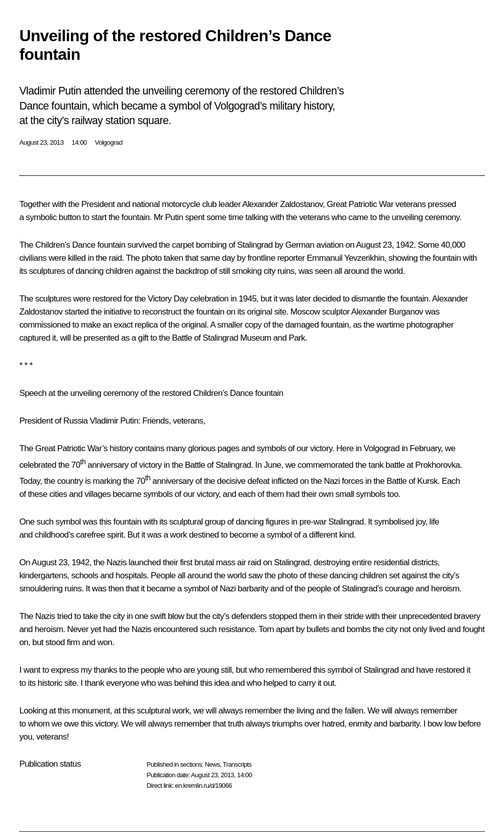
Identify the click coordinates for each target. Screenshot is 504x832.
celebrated (37, 464)
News (212, 764)
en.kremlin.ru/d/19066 (203, 786)
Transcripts (237, 764)
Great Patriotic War (69, 448)
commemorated (325, 464)
